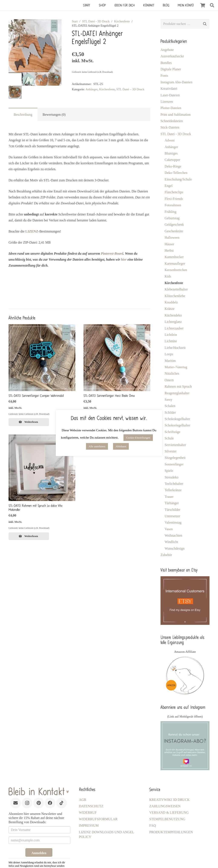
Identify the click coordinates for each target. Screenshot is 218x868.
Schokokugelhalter (177, 419)
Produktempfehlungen (171, 832)
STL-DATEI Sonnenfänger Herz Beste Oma (109, 396)
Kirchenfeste (122, 21)
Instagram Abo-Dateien (176, 82)
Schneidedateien (172, 121)
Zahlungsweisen (165, 806)
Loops (169, 354)
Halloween (172, 238)
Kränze (169, 309)
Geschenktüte (174, 231)
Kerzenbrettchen (176, 270)
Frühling (170, 212)
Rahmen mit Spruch (178, 386)
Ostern (169, 380)
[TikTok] (62, 803)
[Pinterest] (39, 803)
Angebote (167, 50)
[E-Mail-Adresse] (16, 803)
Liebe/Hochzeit (175, 348)
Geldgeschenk (174, 225)
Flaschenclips (174, 192)
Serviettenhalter (175, 445)
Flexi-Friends (174, 199)
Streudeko (171, 477)
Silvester (171, 451)
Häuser (169, 244)
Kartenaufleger (175, 264)
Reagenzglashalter (177, 393)
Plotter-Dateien (171, 108)
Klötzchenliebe (175, 296)
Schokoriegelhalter (177, 425)
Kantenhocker (174, 257)
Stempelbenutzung (167, 819)
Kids (168, 276)
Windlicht (171, 542)
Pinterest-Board (112, 253)
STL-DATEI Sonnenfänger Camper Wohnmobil (36, 396)
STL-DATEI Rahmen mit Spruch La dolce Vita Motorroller (35, 508)
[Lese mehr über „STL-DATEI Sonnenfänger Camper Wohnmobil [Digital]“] (29, 422)
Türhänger (172, 503)
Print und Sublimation (176, 115)
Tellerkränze (173, 490)
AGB (83, 800)
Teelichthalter (174, 484)
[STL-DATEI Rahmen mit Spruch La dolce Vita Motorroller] (42, 468)
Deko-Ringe (173, 166)
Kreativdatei (169, 89)
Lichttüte (171, 341)
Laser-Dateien (170, 95)
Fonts (164, 76)
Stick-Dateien (170, 127)
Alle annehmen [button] (97, 446)
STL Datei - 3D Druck (96, 21)
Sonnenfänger (174, 464)
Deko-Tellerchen (176, 173)
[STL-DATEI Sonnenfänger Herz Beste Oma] (117, 358)
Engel (169, 186)
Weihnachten (173, 535)
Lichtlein (171, 335)
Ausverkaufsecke (172, 56)
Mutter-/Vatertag (176, 367)
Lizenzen (167, 102)
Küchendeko (173, 315)
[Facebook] (50, 803)
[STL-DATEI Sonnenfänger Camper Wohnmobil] (42, 358)
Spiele (169, 471)
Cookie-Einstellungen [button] (138, 438)
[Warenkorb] (203, 5)
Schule (169, 438)
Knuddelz (171, 302)
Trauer (169, 497)
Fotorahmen (173, 205)
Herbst (169, 251)
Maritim (170, 361)
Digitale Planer (171, 69)
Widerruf (88, 812)
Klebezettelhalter (176, 289)
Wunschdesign (175, 548)
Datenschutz (91, 806)
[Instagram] (27, 803)
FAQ (153, 825)
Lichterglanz (173, 322)
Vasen (169, 529)
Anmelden (39, 853)
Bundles (166, 63)
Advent (170, 140)
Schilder (170, 412)
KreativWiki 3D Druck (169, 800)
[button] (212, 5)
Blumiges (171, 153)
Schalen (170, 406)
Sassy (168, 399)
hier (124, 259)
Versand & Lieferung (169, 812)
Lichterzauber (174, 328)
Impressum (89, 825)
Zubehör (166, 555)
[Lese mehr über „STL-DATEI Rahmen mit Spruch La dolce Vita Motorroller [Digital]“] (29, 536)
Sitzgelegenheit (175, 458)
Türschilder (172, 510)
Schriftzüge (172, 432)
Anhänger (171, 147)
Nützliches (172, 373)
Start (75, 21)
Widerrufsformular (98, 819)
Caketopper (172, 160)
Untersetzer (172, 516)
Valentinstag (173, 522)
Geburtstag (172, 218)
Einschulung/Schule (178, 179)
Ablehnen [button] (121, 446)
